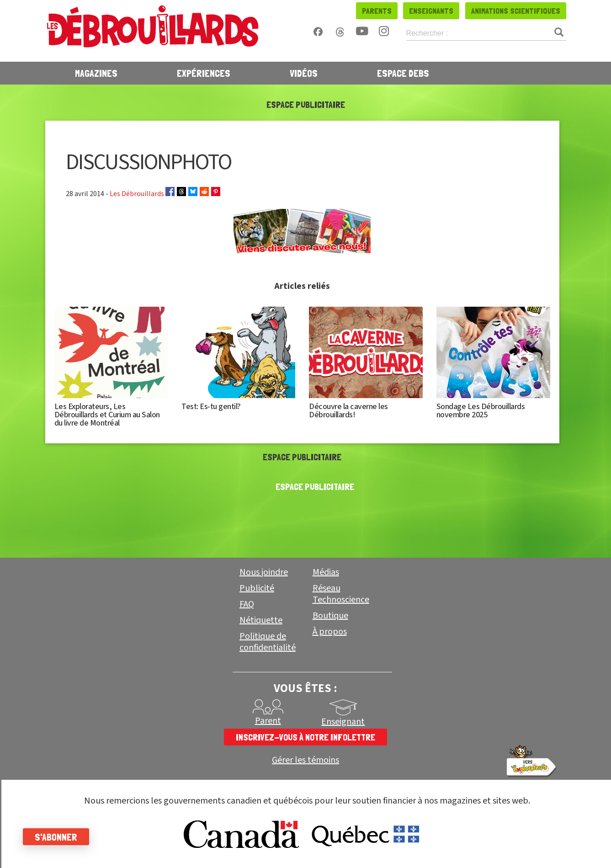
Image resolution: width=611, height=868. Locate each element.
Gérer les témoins (305, 760)
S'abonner (56, 837)
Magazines (96, 73)
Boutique (330, 616)
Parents (377, 11)
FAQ (247, 604)
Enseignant (343, 722)
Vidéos (304, 73)
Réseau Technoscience (341, 594)
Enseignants (431, 11)
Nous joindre (264, 572)
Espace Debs (403, 73)
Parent (268, 721)
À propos (330, 632)
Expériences (204, 73)
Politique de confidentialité (268, 642)
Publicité (257, 588)
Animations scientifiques (516, 11)
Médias (326, 572)
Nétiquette (261, 620)
